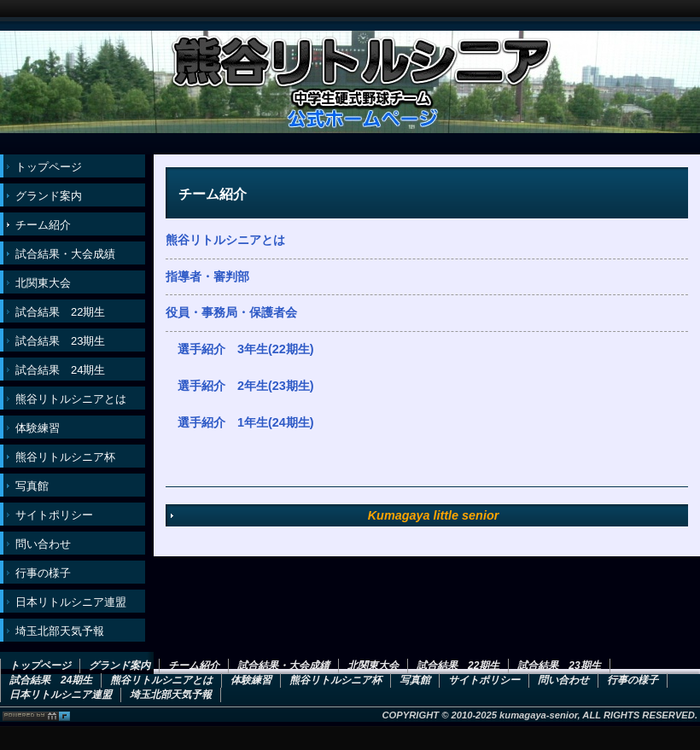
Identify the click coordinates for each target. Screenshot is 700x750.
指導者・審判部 (207, 276)
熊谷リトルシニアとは (225, 240)
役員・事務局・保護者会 (231, 312)
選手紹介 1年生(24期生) (246, 422)
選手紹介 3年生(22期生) (246, 349)
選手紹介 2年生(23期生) (246, 386)
